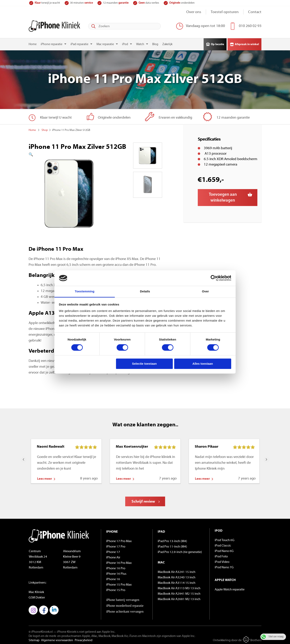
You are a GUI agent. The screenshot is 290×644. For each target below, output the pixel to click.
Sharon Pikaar (207, 445)
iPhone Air (113, 556)
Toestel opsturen (225, 12)
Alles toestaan (203, 364)
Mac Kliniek (36, 591)
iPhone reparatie (52, 43)
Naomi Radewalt (51, 445)
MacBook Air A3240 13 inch (177, 576)
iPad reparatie (79, 43)
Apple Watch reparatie (230, 588)
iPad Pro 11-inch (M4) (172, 545)
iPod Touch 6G (225, 539)
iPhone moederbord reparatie (125, 604)
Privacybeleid (84, 639)
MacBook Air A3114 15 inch (177, 581)
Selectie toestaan (144, 364)
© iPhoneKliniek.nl (41, 630)
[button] (69, 153)
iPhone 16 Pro (116, 567)
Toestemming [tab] (85, 291)
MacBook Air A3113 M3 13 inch (179, 587)
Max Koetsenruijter (132, 445)
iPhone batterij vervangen (123, 598)
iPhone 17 (113, 551)
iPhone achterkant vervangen (125, 610)
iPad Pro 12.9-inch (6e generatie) (180, 551)
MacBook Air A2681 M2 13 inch (179, 598)
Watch (140, 43)
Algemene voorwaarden (57, 639)
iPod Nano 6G (224, 550)
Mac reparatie (105, 43)
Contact (255, 12)
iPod (125, 43)
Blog (155, 43)
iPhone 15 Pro (116, 589)
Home (33, 43)
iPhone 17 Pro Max (119, 540)
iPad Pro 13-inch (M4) (172, 540)
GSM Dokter (37, 596)
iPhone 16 (113, 578)
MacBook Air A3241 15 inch (177, 570)
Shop (45, 129)
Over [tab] (206, 291)
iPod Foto (221, 555)
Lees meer (45, 477)
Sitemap (34, 639)
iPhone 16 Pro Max (119, 561)
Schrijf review (143, 500)
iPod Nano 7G (224, 566)
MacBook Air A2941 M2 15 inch (179, 592)
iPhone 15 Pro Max (119, 583)
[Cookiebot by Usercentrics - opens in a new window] (214, 278)
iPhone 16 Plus (116, 572)
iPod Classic (223, 544)
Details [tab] (145, 291)
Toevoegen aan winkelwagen (223, 196)
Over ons (194, 12)
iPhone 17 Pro (116, 545)
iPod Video (222, 560)
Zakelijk (167, 43)
